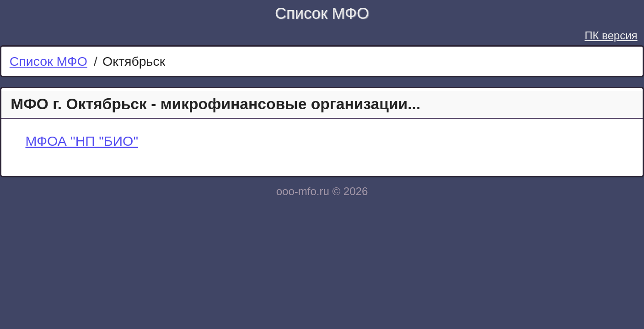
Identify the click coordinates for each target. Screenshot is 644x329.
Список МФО (322, 13)
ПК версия (611, 35)
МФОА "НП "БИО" (82, 141)
